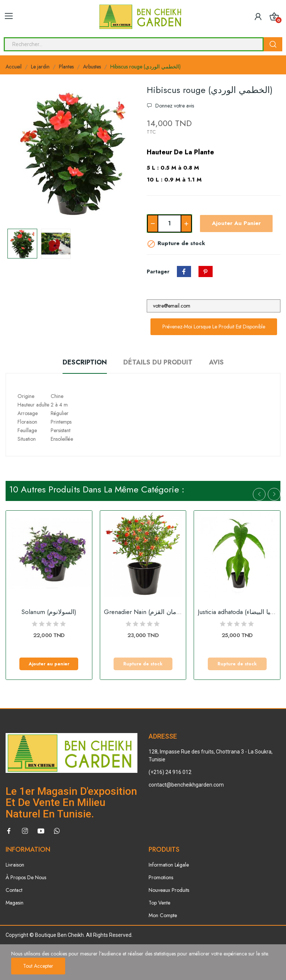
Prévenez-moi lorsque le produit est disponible (214, 327)
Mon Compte (163, 915)
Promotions (161, 877)
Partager (184, 271)
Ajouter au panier (236, 223)
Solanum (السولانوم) (49, 612)
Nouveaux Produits (169, 890)
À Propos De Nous (26, 877)
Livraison (15, 865)
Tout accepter (38, 966)
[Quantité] (169, 224)
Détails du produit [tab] (158, 362)
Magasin (15, 903)
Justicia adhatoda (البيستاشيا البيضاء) (237, 612)
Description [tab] (85, 362)
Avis (216, 362)
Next (274, 494)
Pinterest (206, 271)
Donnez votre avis (174, 106)
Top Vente (159, 903)
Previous (259, 494)
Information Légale (169, 865)
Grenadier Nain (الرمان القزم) (143, 612)
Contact (14, 890)
